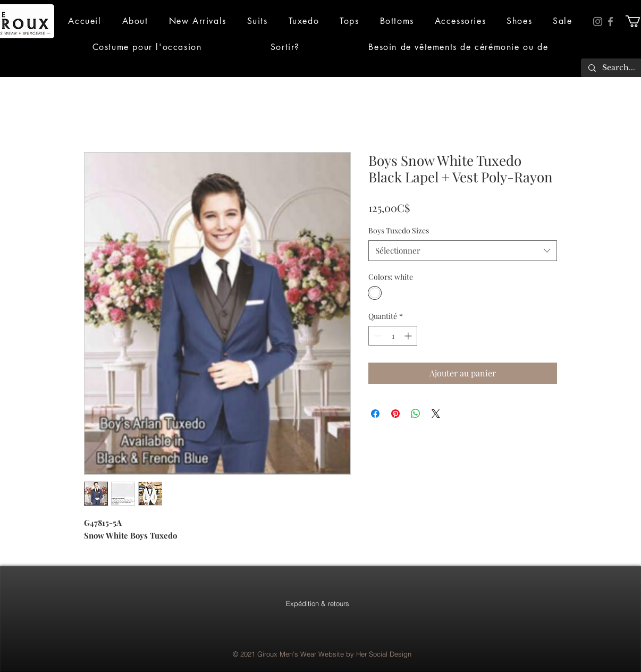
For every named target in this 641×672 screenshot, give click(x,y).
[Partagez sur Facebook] (375, 414)
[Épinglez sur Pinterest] (395, 414)
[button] (135, 21)
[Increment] (409, 336)
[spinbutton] (393, 336)
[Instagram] (598, 22)
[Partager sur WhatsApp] (416, 414)
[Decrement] (377, 336)
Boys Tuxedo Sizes (399, 230)
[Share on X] (436, 414)
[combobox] (463, 251)
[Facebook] (610, 22)
